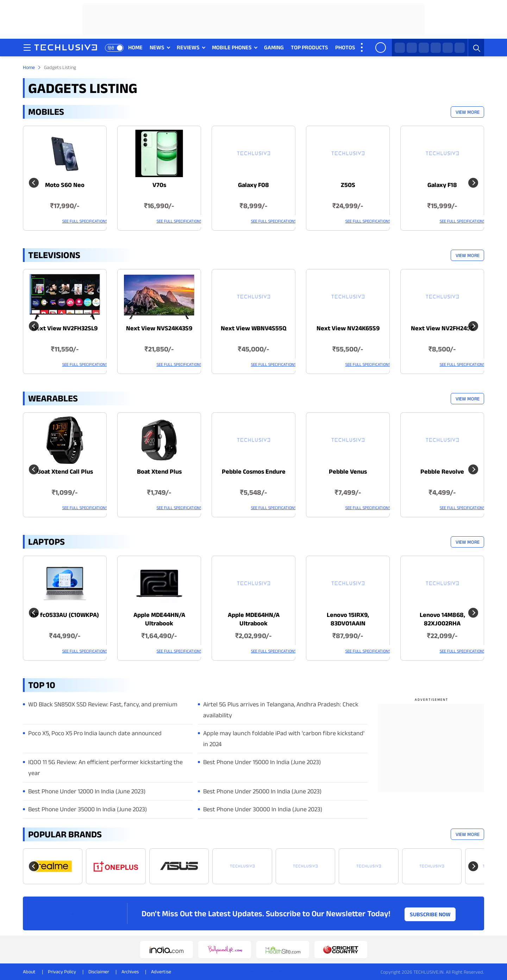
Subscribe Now (430, 913)
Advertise (161, 972)
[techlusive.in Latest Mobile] (65, 178)
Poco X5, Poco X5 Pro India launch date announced (95, 733)
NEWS (157, 47)
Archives (130, 972)
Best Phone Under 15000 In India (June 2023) (262, 762)
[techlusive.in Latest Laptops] (65, 608)
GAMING (274, 47)
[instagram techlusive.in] (436, 48)
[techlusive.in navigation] (28, 48)
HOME (136, 47)
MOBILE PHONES (232, 47)
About (29, 972)
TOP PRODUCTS (310, 47)
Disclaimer (99, 972)
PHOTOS (346, 47)
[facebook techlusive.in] (424, 48)
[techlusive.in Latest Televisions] (65, 322)
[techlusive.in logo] (67, 48)
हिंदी (112, 48)
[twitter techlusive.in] (412, 48)
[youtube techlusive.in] (448, 48)
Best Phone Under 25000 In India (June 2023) (262, 791)
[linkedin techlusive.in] (460, 48)
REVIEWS (189, 47)
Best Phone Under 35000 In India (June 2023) (87, 809)
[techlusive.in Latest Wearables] (65, 465)
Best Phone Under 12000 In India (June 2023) (87, 791)
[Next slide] (473, 866)
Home (29, 67)
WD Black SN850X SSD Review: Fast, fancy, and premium (103, 704)
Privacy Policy (62, 972)
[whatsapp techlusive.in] (400, 48)
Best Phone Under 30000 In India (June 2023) (263, 809)
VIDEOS (372, 47)
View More (468, 112)
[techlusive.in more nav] (363, 48)
